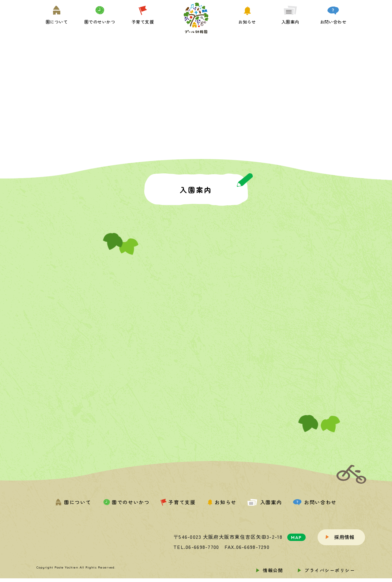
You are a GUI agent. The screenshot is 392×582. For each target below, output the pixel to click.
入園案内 (265, 502)
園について (73, 502)
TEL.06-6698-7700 (196, 547)
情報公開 (273, 570)
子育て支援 (178, 502)
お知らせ (221, 502)
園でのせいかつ (126, 502)
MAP (296, 537)
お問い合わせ (315, 502)
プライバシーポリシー (330, 570)
